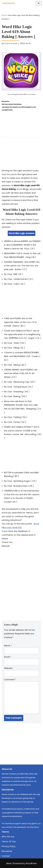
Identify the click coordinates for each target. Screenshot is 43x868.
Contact (6, 856)
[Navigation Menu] (39, 3)
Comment (10, 679)
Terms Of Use (9, 841)
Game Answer (11, 43)
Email (8, 657)
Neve (9, 863)
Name (8, 646)
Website (8, 668)
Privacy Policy (9, 846)
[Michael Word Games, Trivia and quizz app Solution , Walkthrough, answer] (9, 3)
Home (4, 15)
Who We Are (8, 837)
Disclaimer (7, 851)
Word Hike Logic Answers (21, 233)
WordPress (31, 863)
